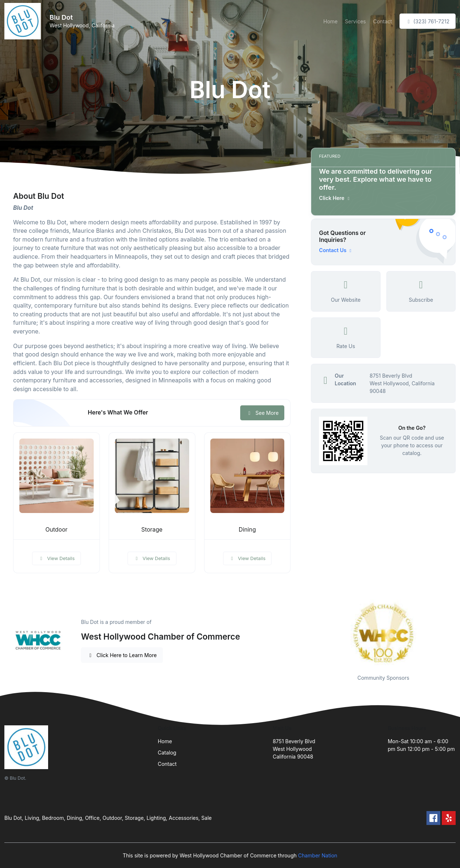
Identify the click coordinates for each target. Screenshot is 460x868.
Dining (247, 530)
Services (355, 21)
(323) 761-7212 (428, 21)
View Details (56, 558)
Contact (383, 21)
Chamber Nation (318, 855)
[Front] (24, 21)
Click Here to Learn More (122, 655)
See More (262, 413)
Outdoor (56, 530)
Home (330, 21)
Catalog (167, 753)
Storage (152, 530)
